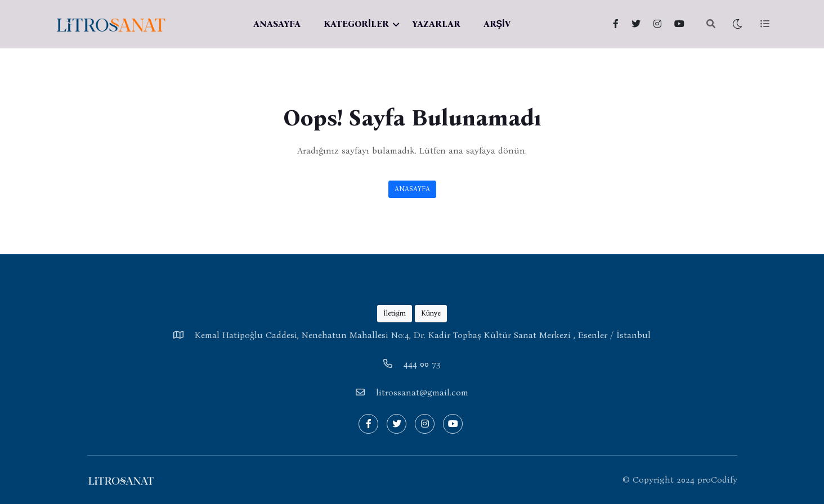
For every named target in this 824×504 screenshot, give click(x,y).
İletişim (395, 313)
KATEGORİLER (356, 24)
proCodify (717, 480)
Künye (431, 313)
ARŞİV (497, 24)
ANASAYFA (277, 24)
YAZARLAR (436, 24)
